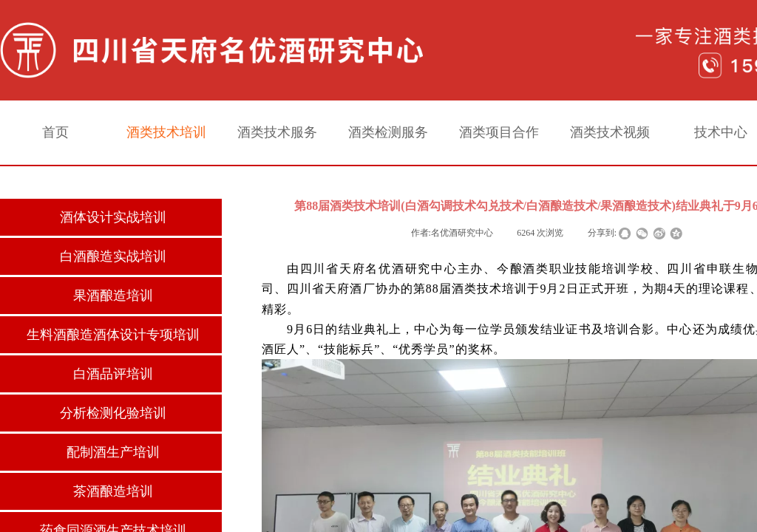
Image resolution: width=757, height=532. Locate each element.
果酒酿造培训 (113, 296)
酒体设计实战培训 (113, 217)
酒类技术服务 (277, 132)
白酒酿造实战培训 (113, 256)
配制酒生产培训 (113, 452)
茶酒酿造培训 (113, 491)
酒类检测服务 (388, 132)
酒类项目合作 (499, 132)
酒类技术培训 (166, 132)
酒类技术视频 (610, 132)
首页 (55, 132)
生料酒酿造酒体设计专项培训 (113, 335)
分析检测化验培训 (113, 413)
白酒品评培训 (113, 374)
